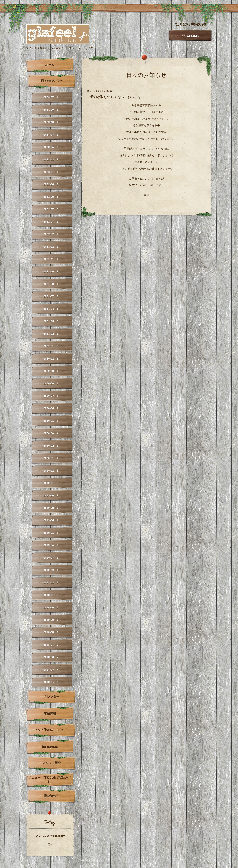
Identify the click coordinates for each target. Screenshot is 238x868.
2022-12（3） (52, 159)
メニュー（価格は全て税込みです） (50, 780)
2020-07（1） (52, 396)
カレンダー (52, 697)
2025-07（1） (52, 97)
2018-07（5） (52, 645)
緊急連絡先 (52, 796)
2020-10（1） (52, 371)
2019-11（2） (52, 483)
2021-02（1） (52, 334)
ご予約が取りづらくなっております (114, 97)
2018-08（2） (52, 632)
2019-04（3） (52, 545)
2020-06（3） (52, 408)
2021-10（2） (52, 271)
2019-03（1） (52, 558)
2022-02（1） (52, 234)
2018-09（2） (52, 620)
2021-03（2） (52, 321)
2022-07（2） (52, 209)
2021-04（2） (52, 309)
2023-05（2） (52, 147)
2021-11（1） (52, 259)
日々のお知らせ (52, 81)
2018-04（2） (52, 682)
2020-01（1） (52, 458)
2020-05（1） (52, 421)
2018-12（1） (52, 582)
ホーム (50, 65)
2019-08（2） (52, 508)
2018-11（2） (52, 595)
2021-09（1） (52, 284)
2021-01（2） (52, 346)
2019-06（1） (52, 520)
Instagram (50, 747)
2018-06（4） (52, 657)
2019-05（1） (52, 533)
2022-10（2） (52, 184)
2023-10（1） (52, 122)
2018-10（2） (52, 607)
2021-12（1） (52, 247)
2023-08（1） (52, 135)
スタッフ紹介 (52, 763)
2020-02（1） (52, 446)
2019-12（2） (52, 470)
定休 (50, 844)
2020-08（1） (52, 383)
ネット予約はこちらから (52, 730)
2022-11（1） (52, 172)
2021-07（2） (52, 296)
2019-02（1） (52, 570)
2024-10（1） (52, 110)
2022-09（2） (52, 197)
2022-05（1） (52, 222)
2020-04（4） (52, 433)
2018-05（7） (52, 670)
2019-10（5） (52, 495)
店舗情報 (50, 713)
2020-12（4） (52, 359)
